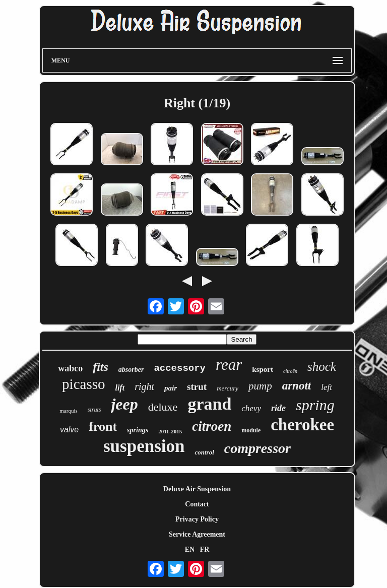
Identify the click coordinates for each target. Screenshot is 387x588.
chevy (251, 408)
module (251, 430)
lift (120, 388)
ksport (263, 369)
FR (205, 549)
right (144, 386)
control (204, 452)
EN (190, 549)
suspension (144, 446)
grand (209, 404)
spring (315, 405)
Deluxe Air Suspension (197, 489)
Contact (197, 504)
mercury (228, 388)
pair (171, 388)
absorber (131, 370)
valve (69, 430)
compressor (257, 448)
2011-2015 (170, 431)
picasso (83, 384)
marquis (68, 411)
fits (101, 367)
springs (138, 430)
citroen (212, 426)
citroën (290, 371)
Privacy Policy (197, 519)
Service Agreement (197, 534)
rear (229, 365)
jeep (124, 404)
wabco (70, 368)
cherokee (302, 425)
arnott (297, 386)
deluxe (163, 407)
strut (197, 387)
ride (278, 408)
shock (322, 367)
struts (94, 410)
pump (260, 386)
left (327, 387)
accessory (180, 368)
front (103, 427)
